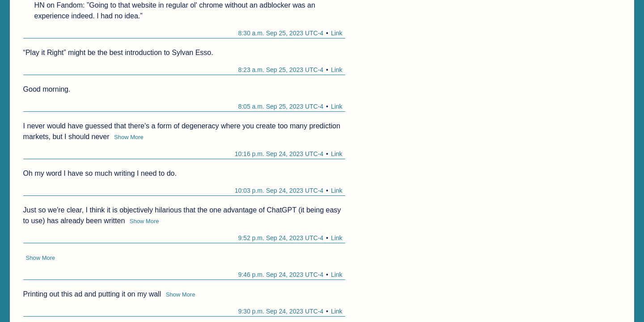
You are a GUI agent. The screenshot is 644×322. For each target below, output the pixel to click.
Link (337, 33)
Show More (129, 137)
